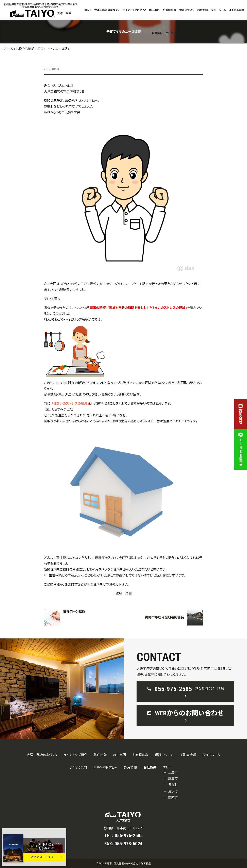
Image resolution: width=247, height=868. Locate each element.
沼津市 (173, 779)
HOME (88, 10)
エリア (169, 33)
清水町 (173, 791)
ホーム (9, 49)
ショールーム (219, 10)
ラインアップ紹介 (132, 10)
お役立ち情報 (25, 49)
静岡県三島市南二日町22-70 (123, 828)
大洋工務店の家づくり (107, 10)
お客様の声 (169, 10)
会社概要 (150, 767)
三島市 (173, 772)
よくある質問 (237, 10)
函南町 (173, 798)
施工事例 (154, 10)
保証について (187, 10)
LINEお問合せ (241, 449)
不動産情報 (188, 755)
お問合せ (241, 414)
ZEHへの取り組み (105, 767)
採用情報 (157, 33)
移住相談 (203, 10)
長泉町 (173, 785)
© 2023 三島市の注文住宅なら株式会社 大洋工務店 (124, 864)
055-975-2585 (129, 836)
